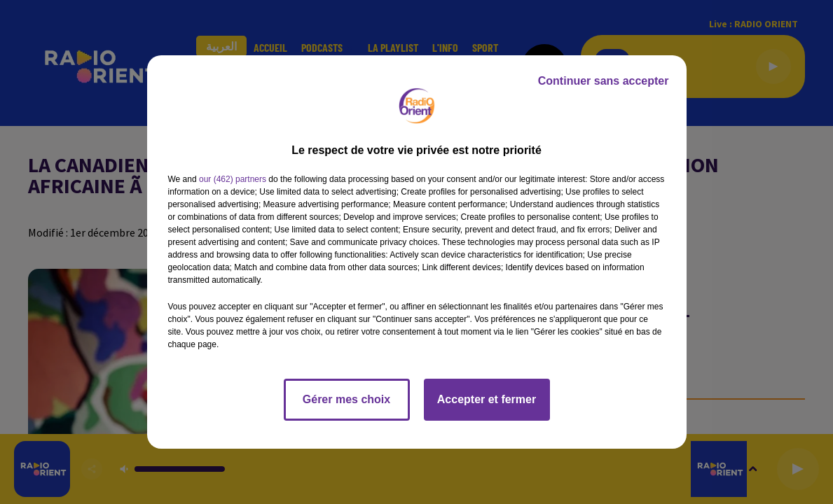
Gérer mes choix (346, 399)
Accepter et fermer (487, 399)
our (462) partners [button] (233, 179)
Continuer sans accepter (604, 81)
